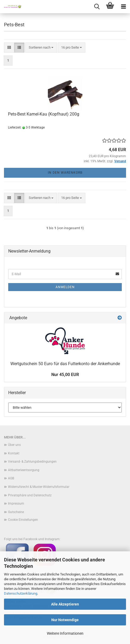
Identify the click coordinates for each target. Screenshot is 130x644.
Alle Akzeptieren (65, 604)
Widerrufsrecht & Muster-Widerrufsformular (39, 487)
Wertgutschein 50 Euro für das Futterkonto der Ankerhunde (65, 364)
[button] (9, 48)
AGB (11, 478)
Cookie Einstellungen (23, 520)
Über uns (14, 445)
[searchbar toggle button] (97, 7)
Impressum (16, 504)
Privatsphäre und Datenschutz (30, 495)
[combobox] (41, 48)
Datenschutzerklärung (21, 593)
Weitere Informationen (65, 633)
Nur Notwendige (65, 620)
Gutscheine (16, 512)
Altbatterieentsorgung (24, 470)
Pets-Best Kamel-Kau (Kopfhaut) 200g (44, 114)
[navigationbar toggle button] (123, 7)
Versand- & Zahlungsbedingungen (32, 462)
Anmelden (65, 287)
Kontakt (14, 453)
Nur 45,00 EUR (65, 375)
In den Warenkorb (65, 173)
